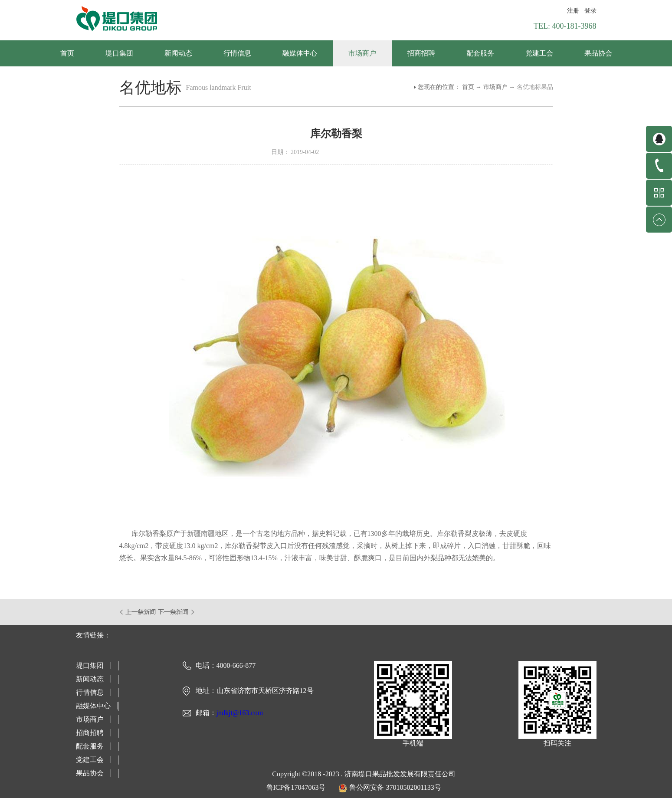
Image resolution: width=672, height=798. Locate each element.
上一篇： (138, 612)
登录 (590, 11)
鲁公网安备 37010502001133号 (395, 787)
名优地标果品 (535, 87)
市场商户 (495, 87)
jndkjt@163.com (240, 713)
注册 (573, 11)
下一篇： (176, 612)
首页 (67, 53)
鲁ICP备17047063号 (296, 787)
